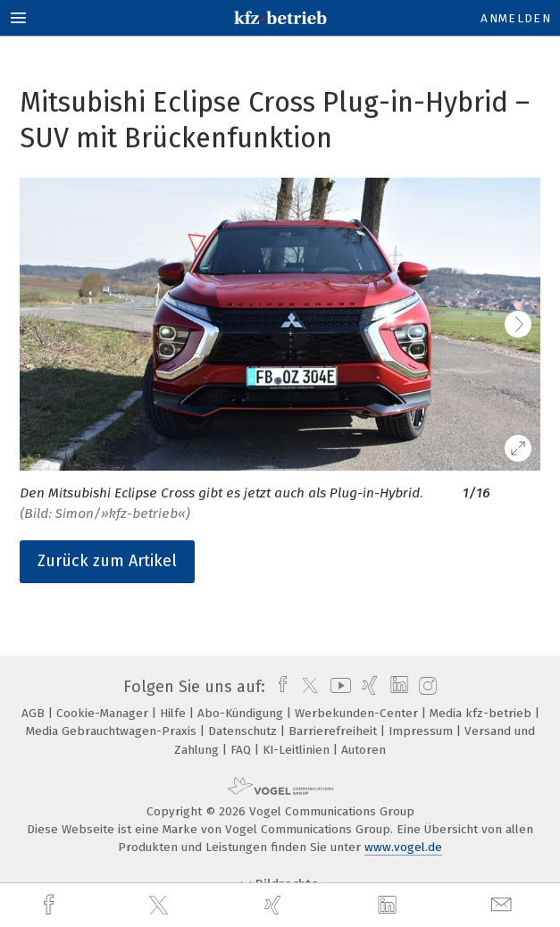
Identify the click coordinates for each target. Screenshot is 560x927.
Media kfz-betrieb (482, 713)
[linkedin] (389, 906)
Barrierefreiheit (334, 731)
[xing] (275, 905)
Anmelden (516, 18)
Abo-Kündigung (242, 713)
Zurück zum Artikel (107, 561)
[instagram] (426, 687)
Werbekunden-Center (358, 713)
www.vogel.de (403, 847)
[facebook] (51, 905)
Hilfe (175, 713)
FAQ (242, 750)
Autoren (364, 750)
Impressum (422, 731)
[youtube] (338, 687)
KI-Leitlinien (298, 750)
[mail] (504, 905)
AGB (35, 713)
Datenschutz (244, 731)
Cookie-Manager (104, 713)
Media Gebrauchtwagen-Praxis (113, 731)
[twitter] (161, 906)
